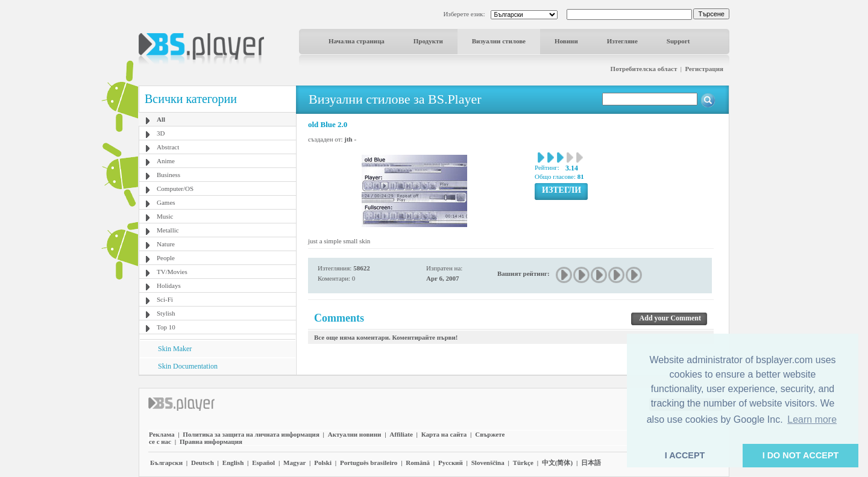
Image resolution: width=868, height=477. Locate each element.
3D (161, 133)
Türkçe (523, 463)
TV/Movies (172, 272)
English (233, 463)
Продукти (428, 41)
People (166, 258)
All (161, 119)
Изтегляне (622, 41)
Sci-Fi (165, 299)
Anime (166, 161)
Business (168, 175)
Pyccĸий (451, 463)
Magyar (294, 463)
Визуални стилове (499, 41)
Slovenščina (488, 463)
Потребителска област (644, 69)
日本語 (591, 463)
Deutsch (203, 463)
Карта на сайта (444, 434)
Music (165, 216)
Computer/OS (175, 189)
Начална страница (357, 41)
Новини (566, 41)
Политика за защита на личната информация (251, 434)
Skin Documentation (188, 366)
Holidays (169, 285)
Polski (323, 463)
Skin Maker (175, 349)
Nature (166, 244)
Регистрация (704, 69)
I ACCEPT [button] (685, 455)
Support (678, 41)
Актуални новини (355, 434)
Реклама (162, 434)
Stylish (166, 313)
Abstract (168, 147)
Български (166, 463)
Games (166, 202)
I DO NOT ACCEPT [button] (801, 455)
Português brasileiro (369, 463)
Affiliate (401, 434)
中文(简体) (557, 463)
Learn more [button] (812, 419)
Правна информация (211, 441)
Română (418, 463)
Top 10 (166, 327)
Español (263, 463)
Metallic (168, 230)
